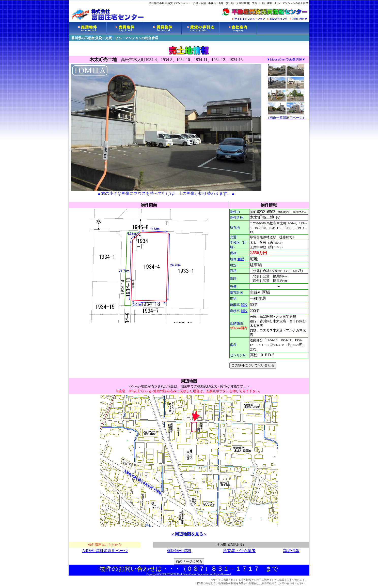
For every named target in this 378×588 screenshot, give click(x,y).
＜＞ (189, 534)
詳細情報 (291, 551)
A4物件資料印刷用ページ (105, 551)
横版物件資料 (179, 551)
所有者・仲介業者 (239, 551)
